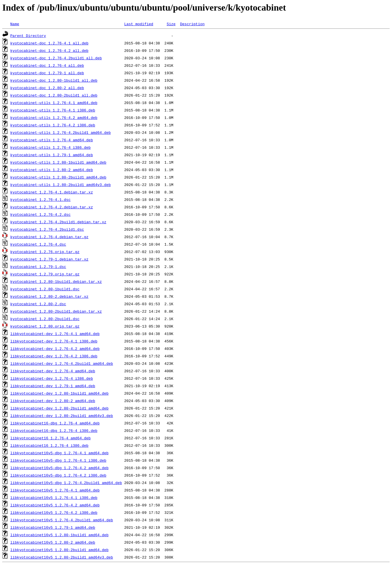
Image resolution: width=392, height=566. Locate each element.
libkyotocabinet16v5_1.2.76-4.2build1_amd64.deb (62, 520)
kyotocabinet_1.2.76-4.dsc (38, 244)
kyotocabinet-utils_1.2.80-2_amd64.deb (52, 170)
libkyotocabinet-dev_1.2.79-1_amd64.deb (53, 386)
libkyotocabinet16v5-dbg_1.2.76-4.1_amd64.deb (59, 453)
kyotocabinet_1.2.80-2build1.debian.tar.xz (56, 311)
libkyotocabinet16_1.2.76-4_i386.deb (49, 445)
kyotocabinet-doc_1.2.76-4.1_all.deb (49, 43)
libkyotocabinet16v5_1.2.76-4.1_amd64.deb (55, 490)
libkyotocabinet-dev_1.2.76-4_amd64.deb (53, 371)
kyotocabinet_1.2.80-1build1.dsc (45, 289)
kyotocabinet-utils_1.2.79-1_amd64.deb (52, 155)
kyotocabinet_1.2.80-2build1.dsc (45, 319)
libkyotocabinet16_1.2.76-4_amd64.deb (51, 438)
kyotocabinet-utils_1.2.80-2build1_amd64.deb (58, 177)
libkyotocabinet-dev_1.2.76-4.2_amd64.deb (55, 348)
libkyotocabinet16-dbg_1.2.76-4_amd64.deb (55, 423)
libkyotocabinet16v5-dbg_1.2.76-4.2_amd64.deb (59, 468)
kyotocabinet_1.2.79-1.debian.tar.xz (49, 259)
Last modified (139, 24)
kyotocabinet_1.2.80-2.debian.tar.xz (49, 296)
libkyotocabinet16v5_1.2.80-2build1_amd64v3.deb (62, 557)
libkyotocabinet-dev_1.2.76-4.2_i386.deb (54, 356)
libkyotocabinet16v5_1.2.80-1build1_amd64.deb (59, 535)
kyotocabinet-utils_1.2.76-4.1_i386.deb (53, 110)
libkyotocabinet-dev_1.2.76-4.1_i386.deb (54, 341)
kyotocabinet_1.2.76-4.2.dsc (41, 214)
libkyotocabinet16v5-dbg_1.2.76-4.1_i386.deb (58, 460)
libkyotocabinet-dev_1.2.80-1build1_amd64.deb (59, 393)
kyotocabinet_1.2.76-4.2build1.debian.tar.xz (58, 222)
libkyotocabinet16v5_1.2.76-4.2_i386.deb (54, 512)
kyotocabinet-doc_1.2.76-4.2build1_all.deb (56, 58)
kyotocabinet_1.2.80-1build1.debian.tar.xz (56, 281)
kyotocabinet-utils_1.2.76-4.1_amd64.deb (54, 103)
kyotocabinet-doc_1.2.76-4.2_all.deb (49, 50)
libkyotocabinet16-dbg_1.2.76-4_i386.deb (54, 430)
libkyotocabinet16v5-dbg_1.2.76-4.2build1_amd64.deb (66, 483)
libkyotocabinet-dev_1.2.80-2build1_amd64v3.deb (62, 416)
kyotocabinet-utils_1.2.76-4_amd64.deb (52, 140)
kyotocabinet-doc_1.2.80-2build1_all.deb (54, 95)
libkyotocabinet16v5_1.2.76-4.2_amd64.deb (55, 505)
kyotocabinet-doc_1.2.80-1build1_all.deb (54, 80)
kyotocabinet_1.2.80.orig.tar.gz (45, 326)
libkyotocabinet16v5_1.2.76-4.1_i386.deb (54, 498)
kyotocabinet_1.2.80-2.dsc (38, 304)
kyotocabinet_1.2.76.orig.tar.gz (45, 252)
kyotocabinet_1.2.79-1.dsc (38, 267)
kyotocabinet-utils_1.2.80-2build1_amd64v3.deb (61, 185)
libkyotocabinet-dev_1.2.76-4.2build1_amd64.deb (62, 363)
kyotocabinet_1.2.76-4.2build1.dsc (47, 229)
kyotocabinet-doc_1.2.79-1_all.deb (47, 73)
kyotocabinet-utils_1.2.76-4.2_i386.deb (53, 125)
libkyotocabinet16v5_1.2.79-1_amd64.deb (53, 527)
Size (171, 24)
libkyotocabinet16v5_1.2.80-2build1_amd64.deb (59, 550)
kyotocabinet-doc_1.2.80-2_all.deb (47, 88)
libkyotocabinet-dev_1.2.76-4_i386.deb (52, 378)
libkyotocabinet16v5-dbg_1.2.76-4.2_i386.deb (58, 475)
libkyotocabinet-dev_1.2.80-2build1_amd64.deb (59, 408)
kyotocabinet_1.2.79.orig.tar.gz (45, 274)
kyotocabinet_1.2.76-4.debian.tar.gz (49, 237)
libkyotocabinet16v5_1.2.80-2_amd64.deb (53, 542)
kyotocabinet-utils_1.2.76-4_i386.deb (51, 147)
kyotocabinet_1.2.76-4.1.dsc (41, 199)
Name (15, 24)
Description (192, 24)
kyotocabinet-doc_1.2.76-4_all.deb (47, 65)
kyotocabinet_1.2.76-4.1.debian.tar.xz (52, 192)
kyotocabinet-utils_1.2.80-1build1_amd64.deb (58, 162)
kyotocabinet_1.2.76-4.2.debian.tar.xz (52, 207)
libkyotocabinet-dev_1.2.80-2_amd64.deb (53, 401)
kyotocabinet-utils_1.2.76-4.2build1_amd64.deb (61, 132)
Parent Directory (28, 36)
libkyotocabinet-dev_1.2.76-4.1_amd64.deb (55, 334)
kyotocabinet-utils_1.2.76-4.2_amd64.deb (54, 117)
